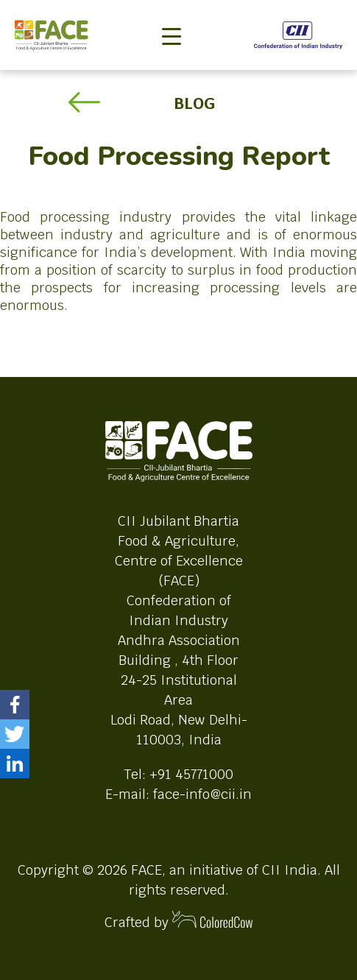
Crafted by (179, 921)
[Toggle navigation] (172, 12)
